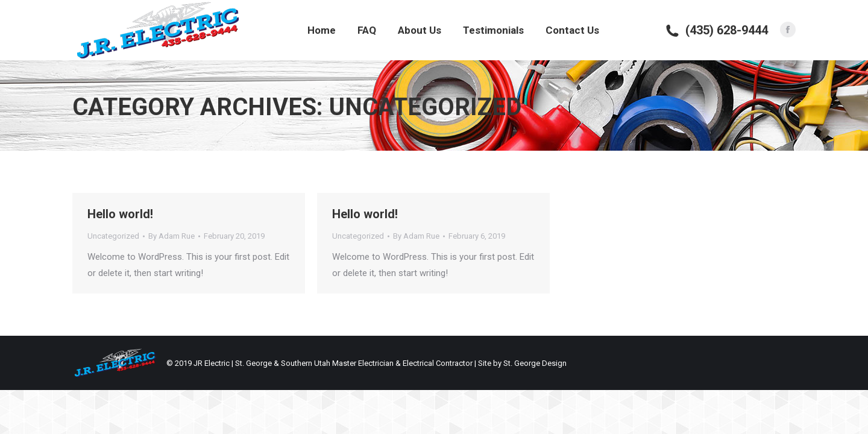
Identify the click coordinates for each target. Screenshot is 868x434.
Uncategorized (113, 236)
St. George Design (535, 363)
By (171, 236)
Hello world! (120, 214)
